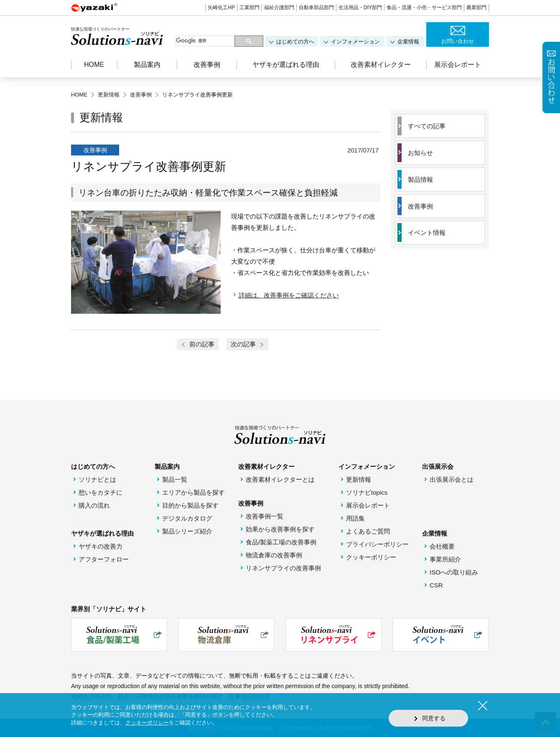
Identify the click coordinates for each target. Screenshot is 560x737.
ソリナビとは (97, 480)
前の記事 (198, 344)
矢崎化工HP (221, 8)
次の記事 (247, 344)
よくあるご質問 (368, 532)
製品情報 (420, 180)
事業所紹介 (445, 560)
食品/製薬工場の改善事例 (281, 543)
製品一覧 (175, 480)
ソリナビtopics (367, 493)
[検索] (206, 41)
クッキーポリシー (371, 558)
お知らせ (420, 153)
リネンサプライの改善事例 (283, 568)
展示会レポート (458, 65)
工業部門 (249, 8)
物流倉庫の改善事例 (274, 555)
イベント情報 (427, 233)
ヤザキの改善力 (101, 547)
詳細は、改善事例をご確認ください (289, 295)
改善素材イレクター (381, 65)
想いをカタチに (101, 493)
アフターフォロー (104, 560)
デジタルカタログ (187, 519)
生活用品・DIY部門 (360, 8)
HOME (94, 65)
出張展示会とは (452, 480)
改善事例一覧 (265, 517)
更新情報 (359, 480)
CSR (436, 586)
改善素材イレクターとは (280, 480)
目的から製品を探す (190, 506)
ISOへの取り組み (454, 573)
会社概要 (442, 547)
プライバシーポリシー (377, 545)
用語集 (355, 519)
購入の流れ (94, 506)
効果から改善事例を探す (280, 530)
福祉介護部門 (279, 8)
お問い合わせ (458, 41)
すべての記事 (427, 126)
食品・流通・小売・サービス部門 (424, 8)
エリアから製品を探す (193, 493)
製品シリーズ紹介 (187, 532)
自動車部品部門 (316, 8)
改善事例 (420, 207)
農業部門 (476, 8)
